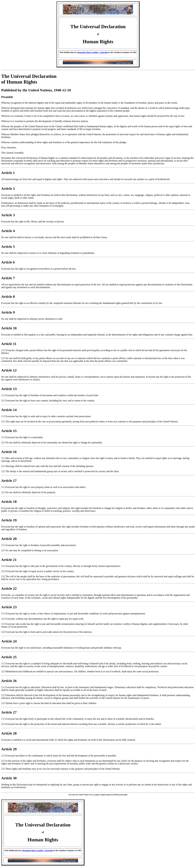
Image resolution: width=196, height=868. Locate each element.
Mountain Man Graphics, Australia (92, 52)
